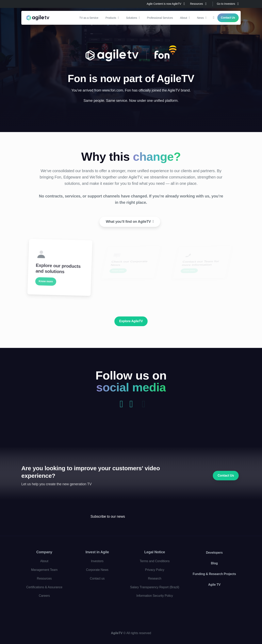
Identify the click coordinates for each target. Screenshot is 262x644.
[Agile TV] (47, 523)
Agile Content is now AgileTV (166, 4)
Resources (198, 4)
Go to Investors (228, 4)
